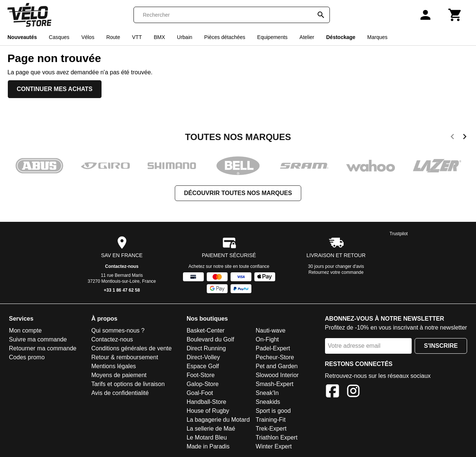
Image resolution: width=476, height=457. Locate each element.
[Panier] (455, 15)
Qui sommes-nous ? (118, 330)
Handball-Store (207, 402)
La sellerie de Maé (211, 429)
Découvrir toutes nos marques (238, 193)
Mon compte (25, 330)
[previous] (452, 138)
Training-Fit (271, 420)
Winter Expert (274, 446)
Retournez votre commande (336, 272)
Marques (377, 37)
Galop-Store (203, 384)
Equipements (273, 37)
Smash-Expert (275, 384)
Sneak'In (267, 393)
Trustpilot (399, 234)
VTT (137, 37)
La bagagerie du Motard (218, 420)
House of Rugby (208, 411)
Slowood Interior (277, 375)
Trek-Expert (271, 429)
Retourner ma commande (43, 348)
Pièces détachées (225, 37)
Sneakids (268, 402)
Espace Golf (203, 366)
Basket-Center (206, 330)
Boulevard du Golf (210, 339)
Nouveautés (22, 37)
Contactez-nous (122, 266)
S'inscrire (441, 346)
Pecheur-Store (275, 357)
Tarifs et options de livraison (128, 384)
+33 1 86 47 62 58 (122, 290)
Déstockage (341, 37)
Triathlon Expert (277, 437)
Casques (59, 37)
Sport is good (273, 411)
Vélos (88, 37)
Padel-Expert (273, 348)
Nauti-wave (271, 330)
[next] (465, 138)
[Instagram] (353, 392)
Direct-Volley (203, 357)
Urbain (185, 37)
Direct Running (206, 348)
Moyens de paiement (119, 375)
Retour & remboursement (125, 357)
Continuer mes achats (55, 89)
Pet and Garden (277, 366)
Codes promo (27, 357)
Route (113, 37)
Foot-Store (201, 375)
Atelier (307, 37)
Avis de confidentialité (120, 393)
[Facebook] (332, 392)
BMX (159, 37)
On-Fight (267, 339)
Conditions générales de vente (131, 348)
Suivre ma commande (38, 339)
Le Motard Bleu (207, 437)
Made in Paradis (208, 446)
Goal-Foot (200, 393)
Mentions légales (113, 366)
